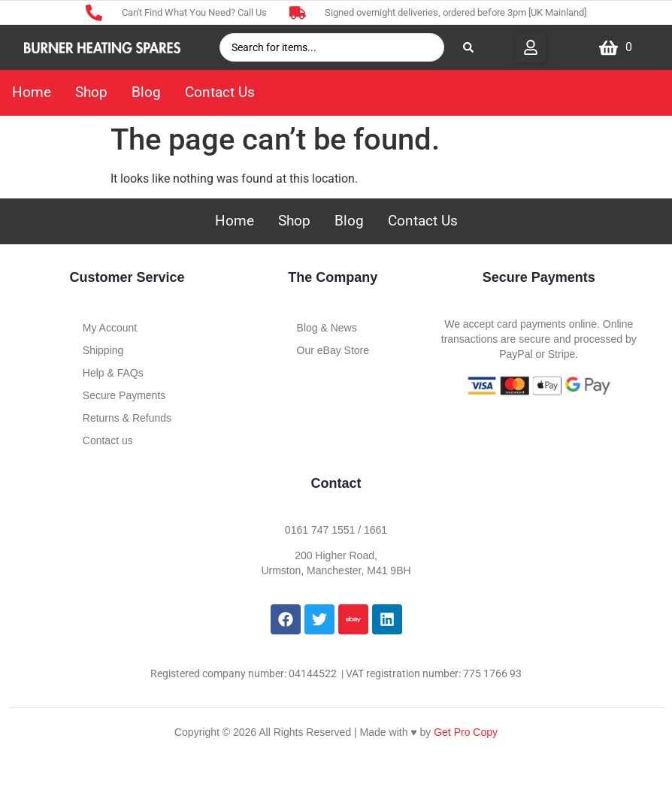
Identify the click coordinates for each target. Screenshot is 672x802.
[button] (531, 47)
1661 (375, 530)
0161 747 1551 (320, 530)
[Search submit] (468, 47)
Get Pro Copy (466, 732)
